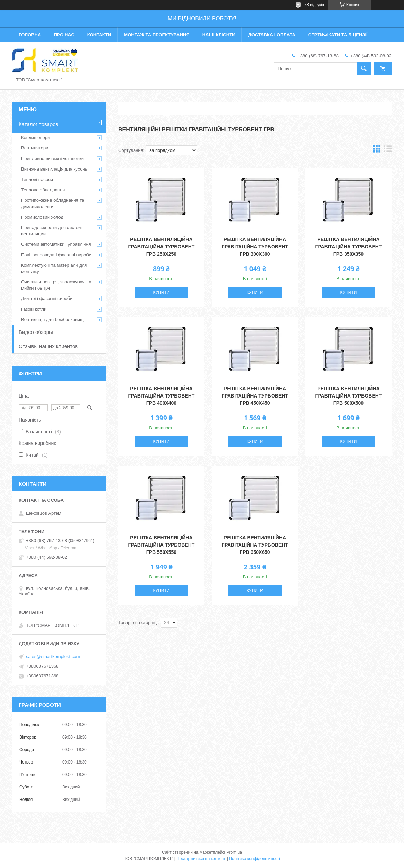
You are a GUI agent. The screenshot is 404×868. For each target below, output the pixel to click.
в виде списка (388, 150)
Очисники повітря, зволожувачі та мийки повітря (56, 285)
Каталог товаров (39, 124)
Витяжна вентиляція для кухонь (54, 169)
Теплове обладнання (43, 190)
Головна (30, 35)
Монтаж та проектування (157, 35)
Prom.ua (234, 852)
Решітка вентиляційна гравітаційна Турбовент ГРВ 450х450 (255, 396)
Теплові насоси (37, 179)
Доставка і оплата (272, 35)
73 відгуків (314, 5)
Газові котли (34, 309)
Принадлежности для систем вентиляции (51, 231)
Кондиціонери (35, 138)
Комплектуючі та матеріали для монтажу (54, 268)
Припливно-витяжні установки (52, 159)
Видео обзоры (36, 332)
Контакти (99, 35)
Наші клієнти (219, 35)
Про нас (64, 35)
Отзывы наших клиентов (48, 346)
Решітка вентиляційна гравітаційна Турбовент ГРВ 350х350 (349, 247)
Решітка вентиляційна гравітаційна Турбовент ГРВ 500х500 (349, 396)
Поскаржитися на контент (201, 859)
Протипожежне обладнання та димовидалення (53, 203)
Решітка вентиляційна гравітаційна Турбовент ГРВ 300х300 (255, 247)
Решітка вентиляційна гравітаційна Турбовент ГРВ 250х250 (162, 247)
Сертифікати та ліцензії (338, 35)
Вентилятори (35, 148)
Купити (161, 292)
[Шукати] (364, 69)
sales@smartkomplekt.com (53, 656)
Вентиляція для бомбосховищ (52, 319)
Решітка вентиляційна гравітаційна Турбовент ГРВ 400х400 (162, 396)
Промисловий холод (42, 217)
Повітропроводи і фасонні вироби (56, 255)
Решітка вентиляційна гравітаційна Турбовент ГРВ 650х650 (255, 545)
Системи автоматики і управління (56, 244)
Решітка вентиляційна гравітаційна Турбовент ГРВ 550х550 (162, 545)
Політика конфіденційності (255, 859)
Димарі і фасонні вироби (47, 298)
